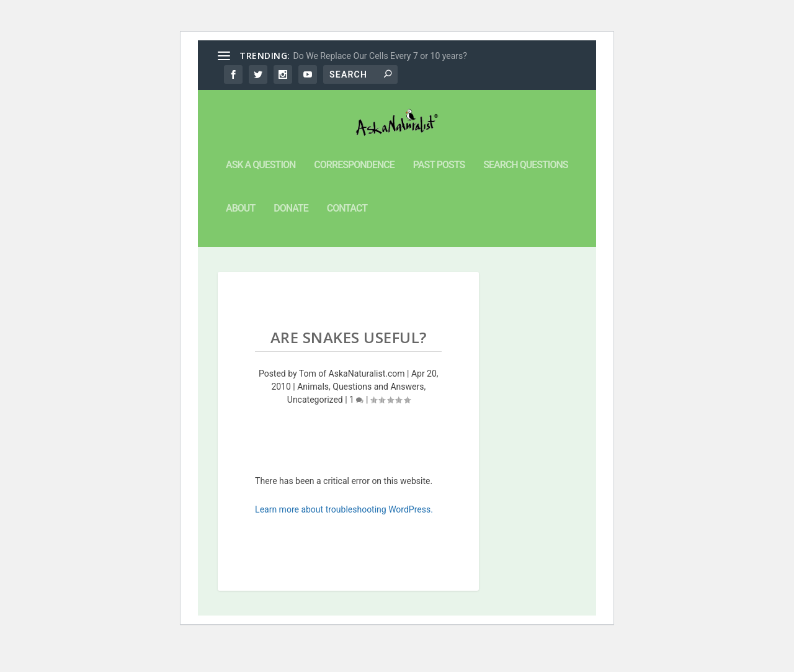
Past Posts (439, 195)
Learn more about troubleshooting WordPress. (344, 539)
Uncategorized (315, 429)
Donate (291, 239)
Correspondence (354, 195)
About (240, 239)
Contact (347, 239)
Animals (313, 416)
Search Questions (525, 195)
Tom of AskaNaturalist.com (352, 403)
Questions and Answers (378, 416)
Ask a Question (261, 195)
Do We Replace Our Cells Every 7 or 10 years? (380, 56)
